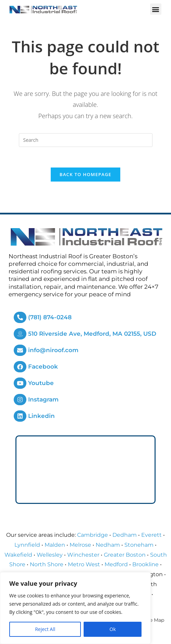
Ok (113, 629)
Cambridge (93, 535)
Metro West (84, 565)
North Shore (47, 565)
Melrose (80, 545)
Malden (55, 545)
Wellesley (50, 555)
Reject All (45, 629)
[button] (156, 9)
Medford (116, 565)
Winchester (83, 555)
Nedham (108, 545)
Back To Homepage (85, 175)
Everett (151, 535)
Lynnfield (27, 545)
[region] (75, 608)
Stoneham (139, 545)
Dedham (125, 535)
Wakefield (18, 555)
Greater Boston (125, 555)
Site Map (154, 620)
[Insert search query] (86, 140)
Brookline (145, 565)
